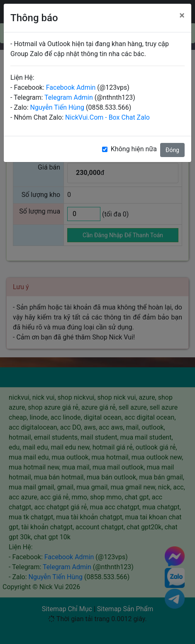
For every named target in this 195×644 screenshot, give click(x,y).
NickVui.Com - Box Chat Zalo (107, 117)
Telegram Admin (69, 97)
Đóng (172, 150)
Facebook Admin (71, 87)
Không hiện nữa (134, 149)
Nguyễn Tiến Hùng (57, 107)
